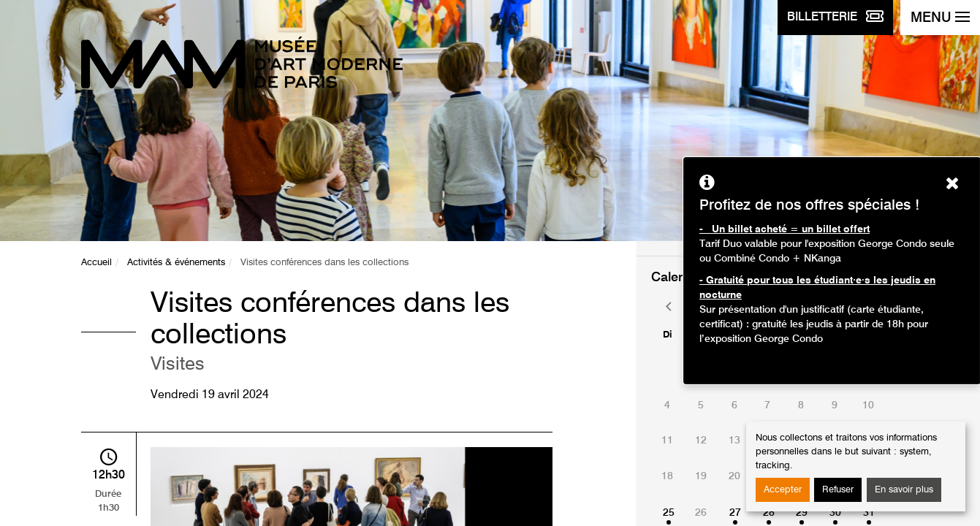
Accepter (783, 490)
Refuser (838, 490)
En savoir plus (904, 490)
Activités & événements (176, 263)
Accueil (96, 263)
